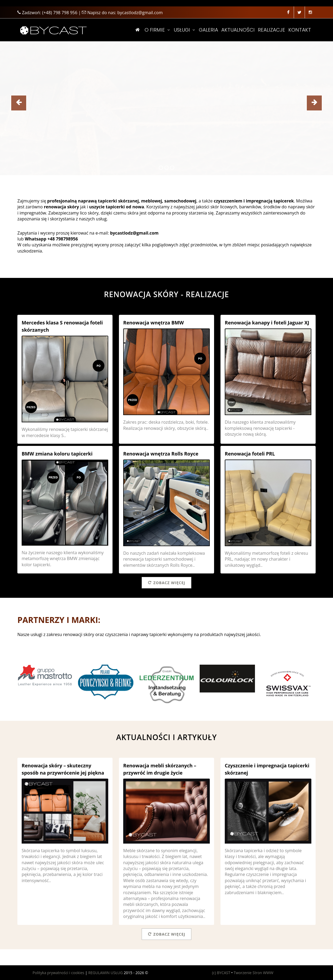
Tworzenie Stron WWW (253, 973)
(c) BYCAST (221, 973)
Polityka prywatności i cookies (58, 973)
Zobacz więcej (166, 583)
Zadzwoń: (47, 13)
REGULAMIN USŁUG (105, 973)
